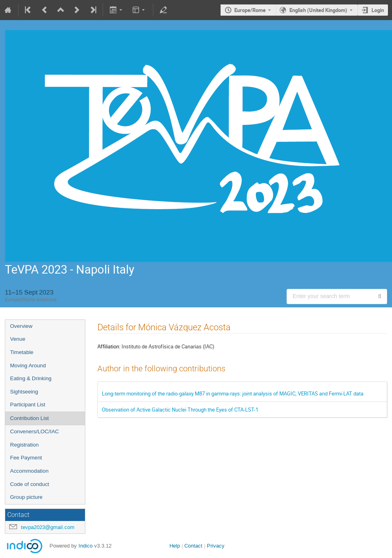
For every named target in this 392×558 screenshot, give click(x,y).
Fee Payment (26, 458)
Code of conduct (30, 484)
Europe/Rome (250, 10)
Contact (193, 546)
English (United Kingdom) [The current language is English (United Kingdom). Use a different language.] (318, 10)
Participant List (28, 405)
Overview (21, 326)
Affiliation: (109, 346)
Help (175, 546)
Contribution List (29, 418)
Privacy (216, 546)
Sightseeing (24, 392)
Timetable (22, 352)
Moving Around (28, 365)
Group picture (26, 497)
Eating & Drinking (31, 378)
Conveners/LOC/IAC (34, 431)
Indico (86, 546)
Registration (24, 445)
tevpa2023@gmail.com (48, 527)
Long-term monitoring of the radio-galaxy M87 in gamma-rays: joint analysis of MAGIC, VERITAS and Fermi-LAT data (233, 393)
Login (378, 10)
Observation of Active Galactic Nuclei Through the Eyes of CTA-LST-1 (180, 410)
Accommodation (29, 471)
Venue (18, 339)
